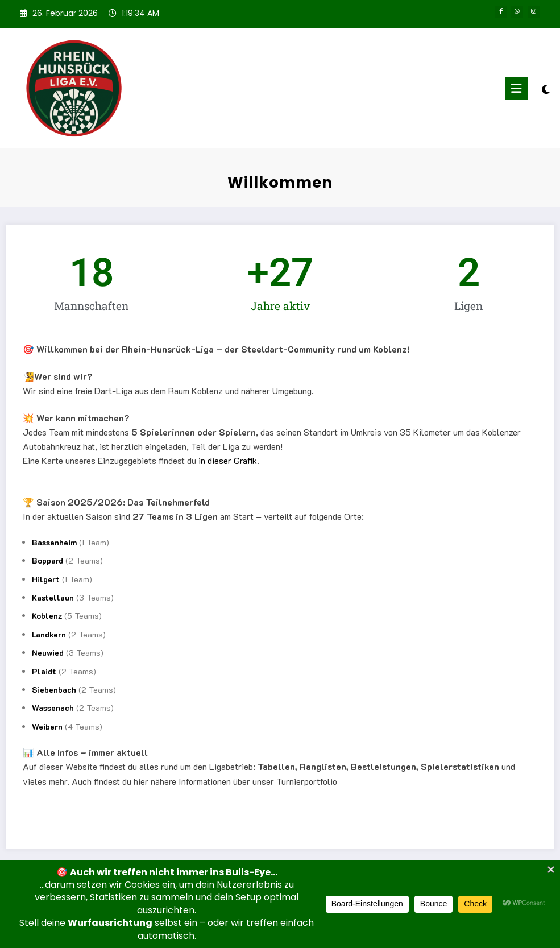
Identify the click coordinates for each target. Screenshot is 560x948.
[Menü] (516, 88)
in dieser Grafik (228, 460)
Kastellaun (53, 597)
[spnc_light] (546, 90)
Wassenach (53, 708)
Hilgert (46, 579)
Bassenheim (54, 542)
